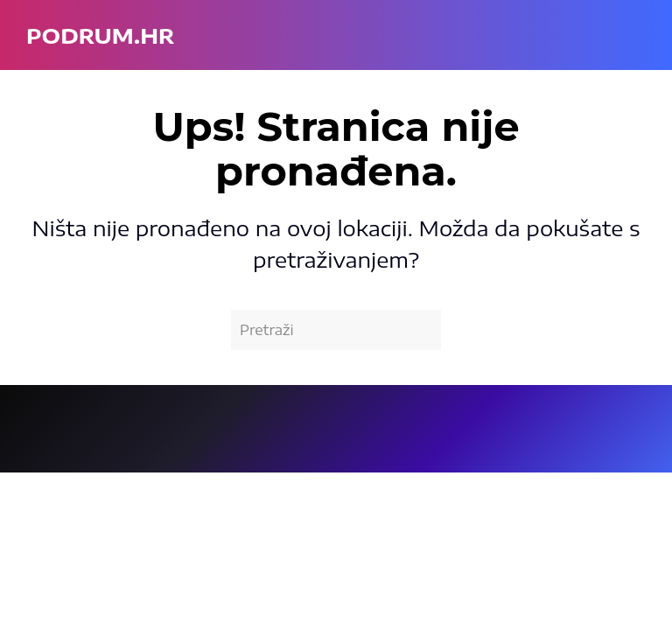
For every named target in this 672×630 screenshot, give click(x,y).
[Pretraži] (336, 330)
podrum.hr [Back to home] (100, 35)
